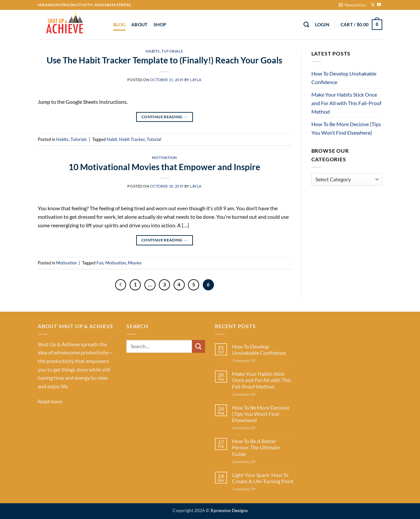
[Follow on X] (373, 5)
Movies (135, 263)
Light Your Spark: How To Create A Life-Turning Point (263, 478)
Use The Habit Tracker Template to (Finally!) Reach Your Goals (164, 60)
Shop (160, 24)
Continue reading (165, 117)
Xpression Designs (229, 510)
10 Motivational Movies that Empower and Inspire (164, 167)
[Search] (306, 25)
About (139, 24)
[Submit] (199, 346)
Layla (196, 80)
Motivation (164, 158)
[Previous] (121, 285)
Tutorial (154, 139)
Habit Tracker (132, 139)
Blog (119, 24)
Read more (50, 401)
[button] (352, 5)
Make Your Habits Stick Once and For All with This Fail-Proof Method (346, 103)
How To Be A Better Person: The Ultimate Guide (256, 447)
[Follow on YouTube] (379, 5)
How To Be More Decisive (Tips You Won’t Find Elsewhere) (346, 128)
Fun (100, 263)
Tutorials (172, 51)
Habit (112, 139)
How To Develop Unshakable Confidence (344, 78)
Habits (153, 51)
